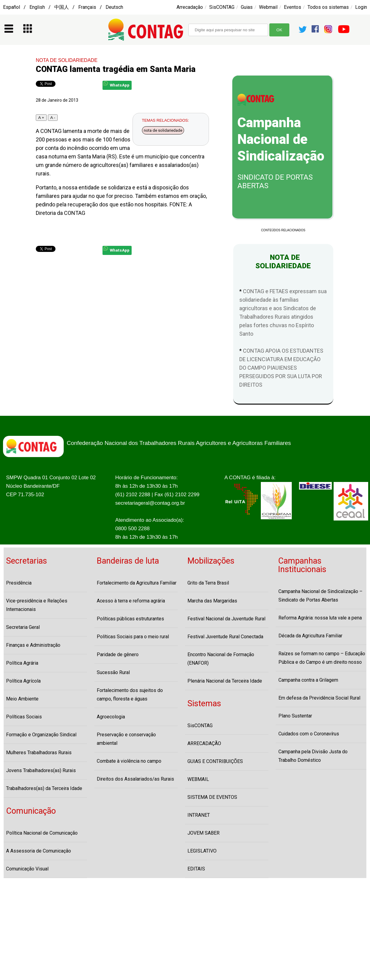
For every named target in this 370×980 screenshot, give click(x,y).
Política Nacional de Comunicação (42, 833)
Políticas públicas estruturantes (130, 619)
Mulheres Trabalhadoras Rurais (39, 753)
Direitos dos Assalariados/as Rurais (135, 779)
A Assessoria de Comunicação (39, 851)
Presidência (19, 583)
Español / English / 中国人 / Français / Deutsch (63, 7)
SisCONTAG (222, 7)
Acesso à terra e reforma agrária (131, 601)
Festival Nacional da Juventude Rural (226, 619)
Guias (247, 7)
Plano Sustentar (295, 716)
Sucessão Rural (113, 672)
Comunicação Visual (27, 869)
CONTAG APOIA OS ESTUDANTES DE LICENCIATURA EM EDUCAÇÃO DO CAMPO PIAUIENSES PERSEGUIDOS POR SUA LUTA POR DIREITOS (281, 368)
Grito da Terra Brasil (208, 583)
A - (53, 118)
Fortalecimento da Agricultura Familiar (137, 583)
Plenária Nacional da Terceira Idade (225, 681)
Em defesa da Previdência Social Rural (319, 698)
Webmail (268, 7)
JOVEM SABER (203, 833)
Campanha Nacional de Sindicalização (281, 139)
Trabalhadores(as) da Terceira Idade (44, 788)
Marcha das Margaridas (212, 601)
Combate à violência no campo (129, 761)
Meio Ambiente (22, 699)
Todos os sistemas (328, 7)
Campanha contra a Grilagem (308, 680)
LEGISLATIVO (202, 851)
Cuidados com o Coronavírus (309, 734)
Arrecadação (190, 7)
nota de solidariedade (163, 130)
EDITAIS (196, 869)
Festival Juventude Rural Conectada (225, 637)
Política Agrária (22, 663)
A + (41, 118)
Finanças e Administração (33, 645)
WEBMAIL (198, 779)
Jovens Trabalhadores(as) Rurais (41, 770)
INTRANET (199, 815)
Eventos (293, 7)
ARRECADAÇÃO (204, 743)
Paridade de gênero (118, 654)
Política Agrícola (23, 681)
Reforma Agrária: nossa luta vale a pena (320, 618)
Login (361, 7)
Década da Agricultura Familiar (310, 636)
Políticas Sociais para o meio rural (133, 637)
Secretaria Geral (23, 627)
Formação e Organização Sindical (41, 735)
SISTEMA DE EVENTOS (212, 797)
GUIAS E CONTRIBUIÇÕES (215, 761)
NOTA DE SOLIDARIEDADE (67, 60)
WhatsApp (116, 84)
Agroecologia (111, 717)
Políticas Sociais (24, 717)
